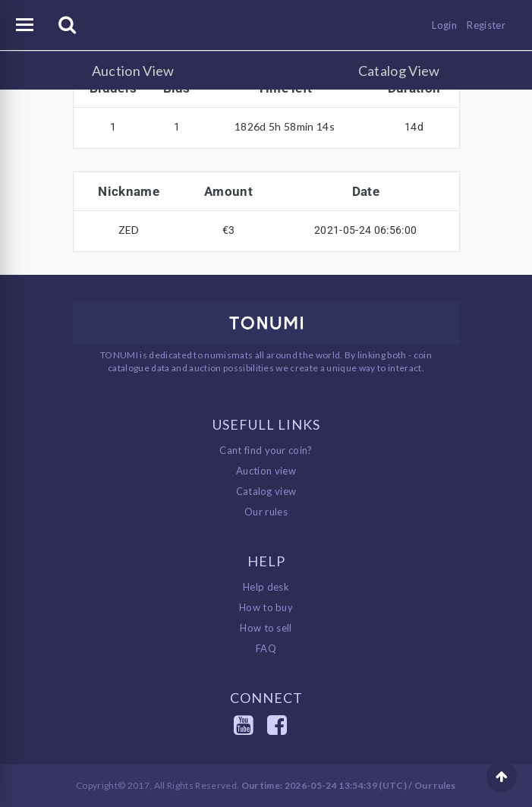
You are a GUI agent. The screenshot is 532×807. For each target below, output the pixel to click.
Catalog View (399, 71)
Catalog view (266, 491)
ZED (129, 230)
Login (444, 25)
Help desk (266, 587)
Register (486, 25)
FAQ (266, 648)
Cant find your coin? (266, 450)
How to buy (266, 607)
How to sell (266, 628)
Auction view (266, 471)
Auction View (133, 71)
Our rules (266, 512)
